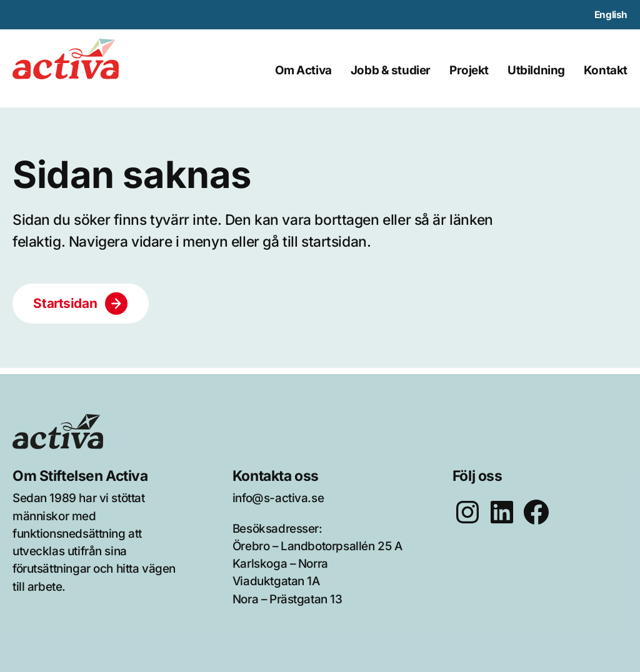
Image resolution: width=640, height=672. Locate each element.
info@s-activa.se (278, 498)
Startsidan (65, 303)
